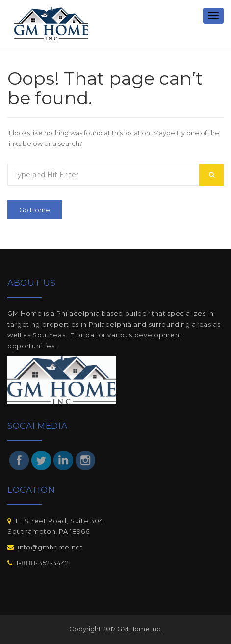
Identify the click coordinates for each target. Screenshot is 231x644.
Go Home (35, 210)
